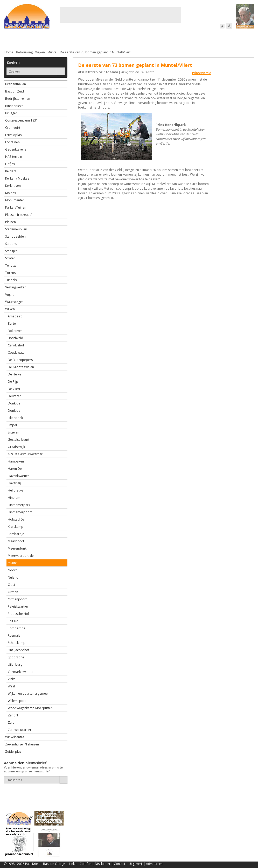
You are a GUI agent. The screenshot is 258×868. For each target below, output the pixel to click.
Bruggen (11, 113)
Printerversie (202, 73)
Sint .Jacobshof (19, 650)
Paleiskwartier (18, 606)
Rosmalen (15, 635)
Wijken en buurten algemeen (29, 693)
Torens (10, 273)
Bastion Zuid (15, 91)
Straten (10, 258)
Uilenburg (15, 664)
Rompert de (17, 628)
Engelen (13, 432)
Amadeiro (15, 316)
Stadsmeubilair (16, 229)
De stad (32, 39)
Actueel (11, 39)
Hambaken (16, 461)
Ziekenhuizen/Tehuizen (22, 744)
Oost (11, 585)
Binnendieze (14, 106)
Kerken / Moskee (17, 178)
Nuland (13, 577)
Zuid (11, 723)
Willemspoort (18, 701)
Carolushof (16, 345)
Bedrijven (128, 39)
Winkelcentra (15, 737)
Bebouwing (56, 39)
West (11, 686)
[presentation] (34, 793)
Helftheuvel (16, 490)
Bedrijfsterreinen (18, 99)
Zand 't (13, 715)
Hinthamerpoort (20, 512)
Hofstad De (16, 519)
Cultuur (106, 39)
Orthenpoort (17, 599)
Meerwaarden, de (21, 556)
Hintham (14, 498)
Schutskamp (17, 643)
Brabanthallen (16, 84)
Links (73, 864)
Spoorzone (16, 657)
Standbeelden (15, 236)
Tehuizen (12, 265)
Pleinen (11, 222)
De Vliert (14, 389)
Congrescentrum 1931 (22, 120)
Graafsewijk (16, 447)
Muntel (52, 52)
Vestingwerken (16, 287)
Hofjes (10, 164)
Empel (12, 425)
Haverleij (14, 483)
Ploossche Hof (18, 614)
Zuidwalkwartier (20, 730)
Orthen (13, 592)
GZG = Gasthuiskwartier (25, 454)
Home (9, 52)
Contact (120, 864)
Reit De (13, 621)
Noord (13, 570)
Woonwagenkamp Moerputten (30, 708)
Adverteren (154, 864)
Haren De (15, 469)
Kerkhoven (13, 186)
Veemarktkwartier (21, 672)
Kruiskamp (16, 527)
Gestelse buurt (19, 440)
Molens (11, 193)
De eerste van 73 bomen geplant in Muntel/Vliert (95, 52)
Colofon (86, 864)
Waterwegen (14, 302)
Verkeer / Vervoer (160, 39)
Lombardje (16, 534)
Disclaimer (103, 864)
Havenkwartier (18, 476)
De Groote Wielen (21, 367)
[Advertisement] (120, 15)
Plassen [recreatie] (19, 215)
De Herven (16, 374)
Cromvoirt (13, 128)
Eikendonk (15, 418)
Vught (9, 294)
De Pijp (13, 382)
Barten (13, 323)
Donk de (14, 403)
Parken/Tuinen (16, 207)
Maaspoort (16, 541)
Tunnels (11, 280)
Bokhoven (15, 331)
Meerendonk (17, 548)
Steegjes (11, 251)
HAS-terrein (14, 157)
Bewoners (83, 39)
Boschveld (15, 338)
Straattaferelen (215, 39)
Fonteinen (12, 142)
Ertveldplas (13, 135)
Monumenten (15, 200)
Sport (188, 39)
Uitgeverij (136, 864)
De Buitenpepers (20, 360)
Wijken (40, 52)
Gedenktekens (16, 149)
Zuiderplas (13, 752)
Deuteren (15, 396)
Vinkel (12, 679)
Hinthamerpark (19, 505)
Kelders (11, 171)
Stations (11, 244)
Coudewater (17, 353)
